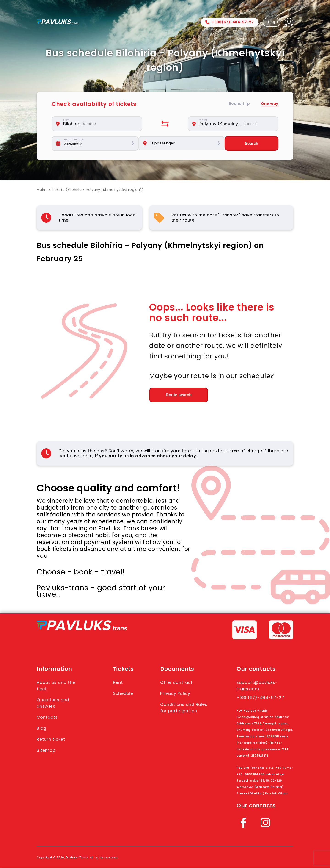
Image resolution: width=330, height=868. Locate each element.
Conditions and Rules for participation (180, 711)
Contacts (48, 718)
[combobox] (99, 124)
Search (251, 144)
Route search (174, 395)
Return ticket (52, 740)
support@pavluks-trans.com (260, 686)
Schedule (124, 694)
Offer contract (179, 683)
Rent (118, 683)
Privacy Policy (177, 694)
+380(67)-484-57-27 (230, 22)
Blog (42, 729)
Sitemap (47, 751)
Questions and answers (55, 703)
